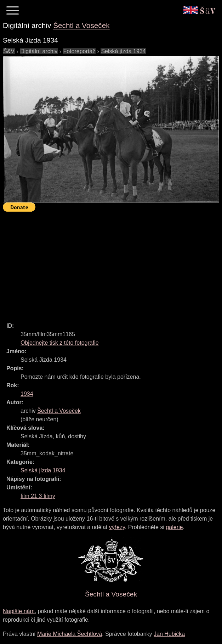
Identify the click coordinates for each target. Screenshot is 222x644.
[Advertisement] (112, 264)
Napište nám (19, 611)
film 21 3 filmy (38, 496)
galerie (174, 527)
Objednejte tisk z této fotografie (60, 343)
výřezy (117, 527)
